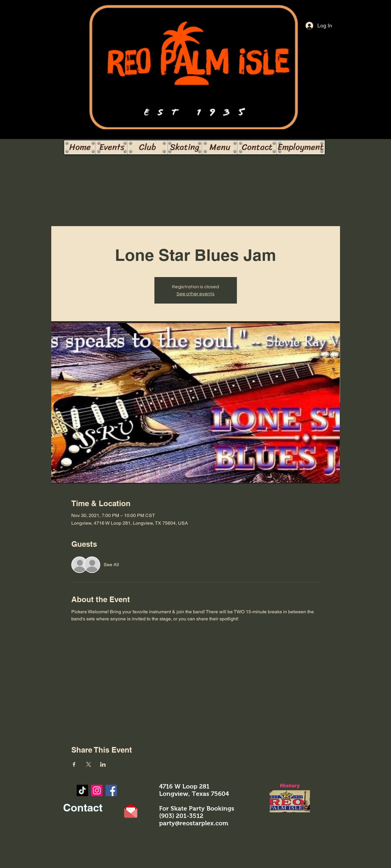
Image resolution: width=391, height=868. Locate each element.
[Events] (112, 147)
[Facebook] (111, 790)
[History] (290, 786)
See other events (196, 294)
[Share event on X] (89, 764)
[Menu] (220, 147)
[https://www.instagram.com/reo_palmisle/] (97, 790)
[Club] (147, 147)
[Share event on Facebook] (74, 764)
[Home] (80, 147)
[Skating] (185, 147)
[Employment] (301, 147)
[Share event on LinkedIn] (103, 764)
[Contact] (257, 147)
